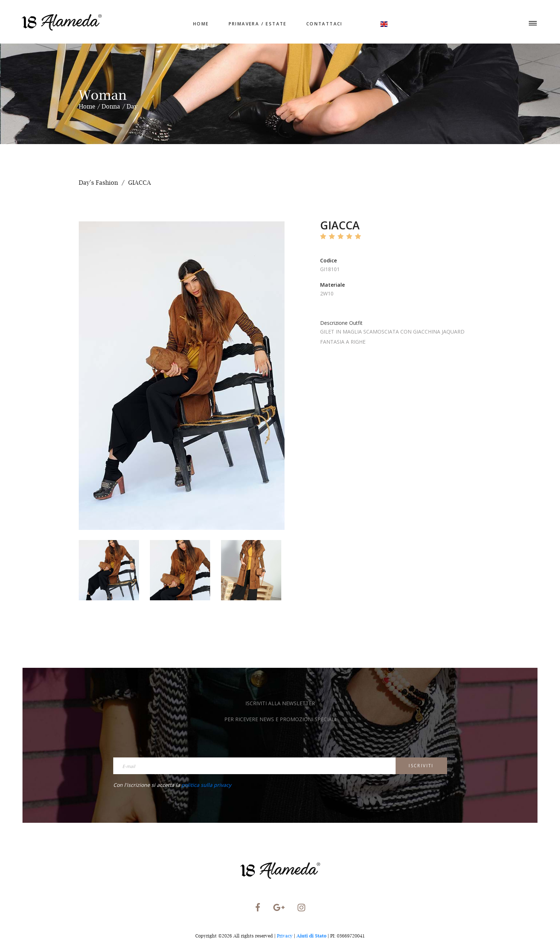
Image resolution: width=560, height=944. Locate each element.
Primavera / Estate (258, 24)
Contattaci (324, 24)
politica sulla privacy (206, 785)
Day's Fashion (98, 183)
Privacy (285, 936)
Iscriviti (421, 766)
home (201, 24)
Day (132, 106)
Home (87, 106)
